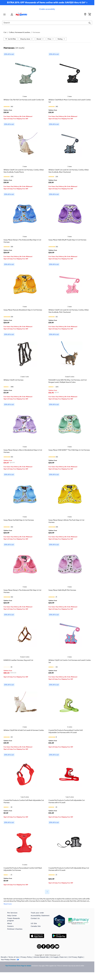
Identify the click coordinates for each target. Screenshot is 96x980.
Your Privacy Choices (10, 960)
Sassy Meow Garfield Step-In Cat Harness (19, 520)
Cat (5, 32)
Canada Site (36, 926)
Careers (10, 926)
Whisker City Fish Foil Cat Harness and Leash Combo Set (24, 100)
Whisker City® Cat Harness (13, 380)
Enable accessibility (47, 9)
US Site (34, 923)
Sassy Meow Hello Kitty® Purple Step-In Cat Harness (67, 240)
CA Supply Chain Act (59, 957)
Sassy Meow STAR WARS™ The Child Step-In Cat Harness (69, 450)
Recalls (4, 957)
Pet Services (12, 913)
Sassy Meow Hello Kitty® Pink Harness (62, 590)
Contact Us (35, 918)
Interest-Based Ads (41, 957)
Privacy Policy (26, 957)
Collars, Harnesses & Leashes (19, 32)
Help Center (12, 916)
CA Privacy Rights (76, 957)
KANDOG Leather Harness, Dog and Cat (18, 660)
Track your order (37, 913)
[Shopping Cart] (90, 14)
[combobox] (47, 23)
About (10, 923)
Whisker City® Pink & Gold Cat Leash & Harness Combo (24, 730)
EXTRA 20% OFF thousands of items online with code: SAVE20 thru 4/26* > (47, 2)
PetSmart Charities (15, 929)
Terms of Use (14, 957)
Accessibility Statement (40, 916)
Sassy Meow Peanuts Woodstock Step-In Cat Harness (23, 310)
